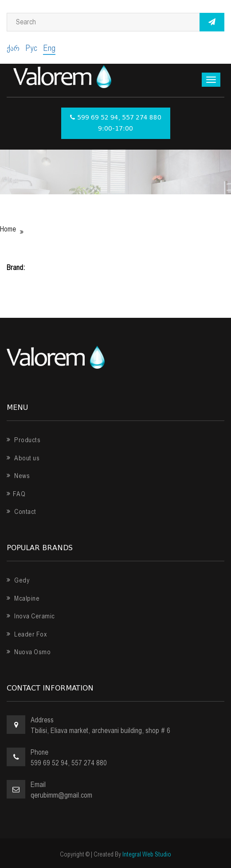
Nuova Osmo (29, 652)
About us (23, 458)
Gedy (18, 580)
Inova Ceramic (31, 616)
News (18, 476)
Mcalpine (23, 598)
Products (23, 440)
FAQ (16, 494)
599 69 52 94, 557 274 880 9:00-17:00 (116, 123)
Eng (49, 48)
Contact (22, 512)
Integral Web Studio (147, 854)
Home (8, 229)
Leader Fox (27, 634)
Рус (31, 48)
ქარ (13, 48)
